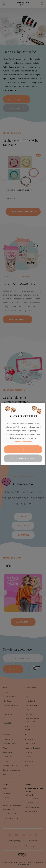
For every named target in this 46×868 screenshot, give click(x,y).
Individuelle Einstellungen (23, 458)
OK (23, 449)
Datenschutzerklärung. (23, 442)
